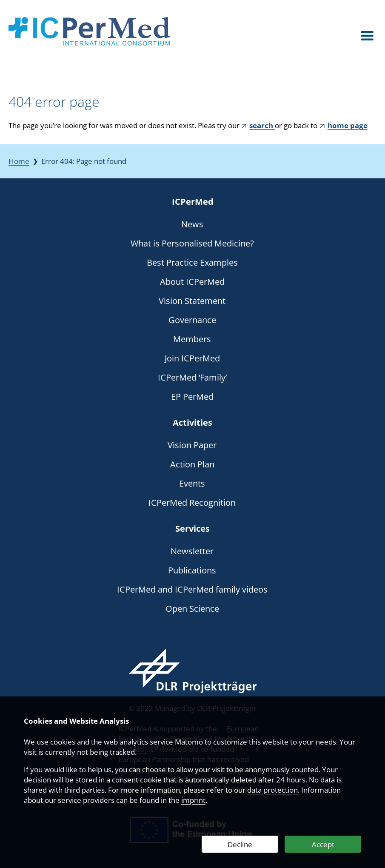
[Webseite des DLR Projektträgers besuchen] (192, 671)
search (262, 125)
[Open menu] (367, 36)
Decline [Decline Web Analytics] (240, 844)
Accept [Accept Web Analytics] (323, 844)
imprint (193, 800)
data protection (272, 790)
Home (19, 161)
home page (348, 125)
